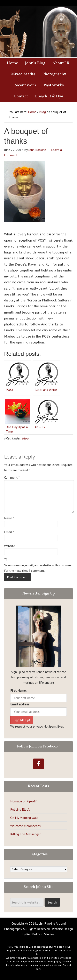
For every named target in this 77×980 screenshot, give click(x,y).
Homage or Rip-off (24, 801)
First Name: (18, 690)
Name (9, 518)
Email (9, 532)
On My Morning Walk (24, 818)
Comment (12, 477)
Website (10, 546)
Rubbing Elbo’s (20, 809)
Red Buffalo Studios (40, 934)
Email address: (20, 704)
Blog (25, 438)
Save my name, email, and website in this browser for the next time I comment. (38, 568)
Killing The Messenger (25, 834)
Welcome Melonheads (25, 826)
